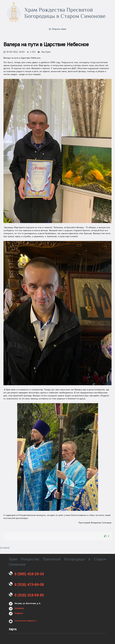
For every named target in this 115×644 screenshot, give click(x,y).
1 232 (31, 52)
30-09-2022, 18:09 (14, 52)
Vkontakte (19, 608)
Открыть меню (58, 29)
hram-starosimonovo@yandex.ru (26, 621)
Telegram (19, 613)
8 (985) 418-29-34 (29, 574)
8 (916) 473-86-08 (29, 585)
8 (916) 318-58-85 (29, 595)
